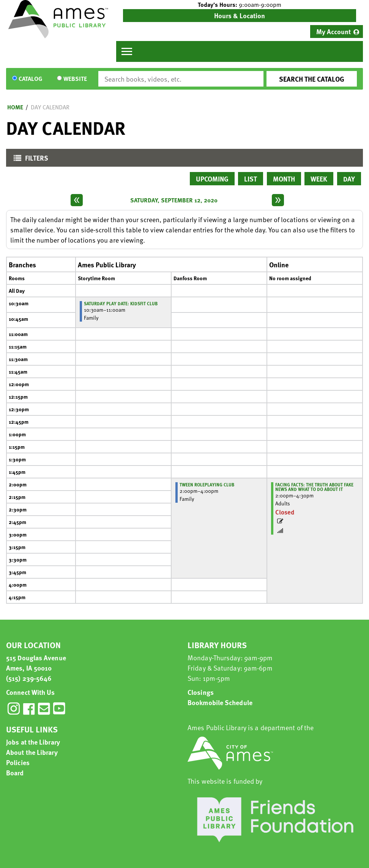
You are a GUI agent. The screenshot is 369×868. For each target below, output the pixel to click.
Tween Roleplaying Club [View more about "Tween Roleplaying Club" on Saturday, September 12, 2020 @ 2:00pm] (207, 485)
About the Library (32, 752)
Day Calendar (50, 107)
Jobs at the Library (33, 742)
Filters (29, 160)
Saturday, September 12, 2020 (174, 200)
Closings (201, 692)
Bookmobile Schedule (220, 702)
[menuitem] (337, 32)
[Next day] (278, 200)
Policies (18, 762)
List (251, 179)
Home (15, 107)
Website (75, 79)
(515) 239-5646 (29, 678)
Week (319, 179)
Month (284, 179)
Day (349, 179)
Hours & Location (240, 15)
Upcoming (212, 179)
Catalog (30, 79)
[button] (240, 5)
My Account (334, 31)
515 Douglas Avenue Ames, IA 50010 (36, 663)
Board (15, 773)
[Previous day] (77, 200)
